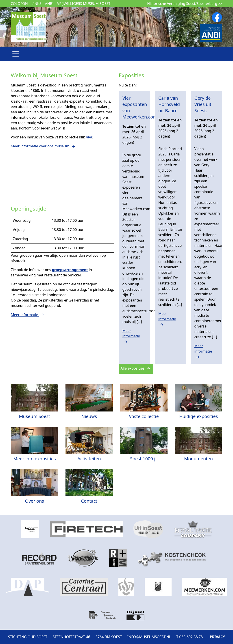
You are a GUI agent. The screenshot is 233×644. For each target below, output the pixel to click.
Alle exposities (136, 368)
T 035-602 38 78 (189, 637)
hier (89, 137)
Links (36, 4)
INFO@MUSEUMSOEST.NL (149, 637)
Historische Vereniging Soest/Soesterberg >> (185, 4)
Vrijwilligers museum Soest (84, 4)
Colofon (19, 4)
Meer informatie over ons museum (44, 146)
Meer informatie (131, 336)
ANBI (49, 4)
